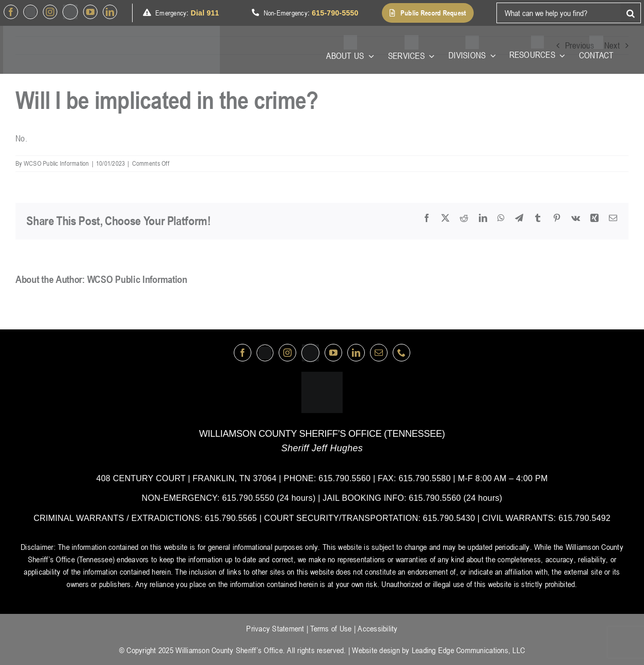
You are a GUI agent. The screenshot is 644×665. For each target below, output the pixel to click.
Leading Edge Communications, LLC (468, 650)
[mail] (379, 353)
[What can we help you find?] (558, 13)
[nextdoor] (70, 12)
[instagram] (50, 12)
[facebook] (11, 12)
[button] (428, 13)
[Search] (631, 13)
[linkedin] (110, 12)
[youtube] (90, 12)
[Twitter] (30, 12)
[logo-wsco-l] (322, 376)
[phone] (401, 353)
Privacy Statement (275, 628)
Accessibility (377, 628)
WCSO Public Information (57, 163)
